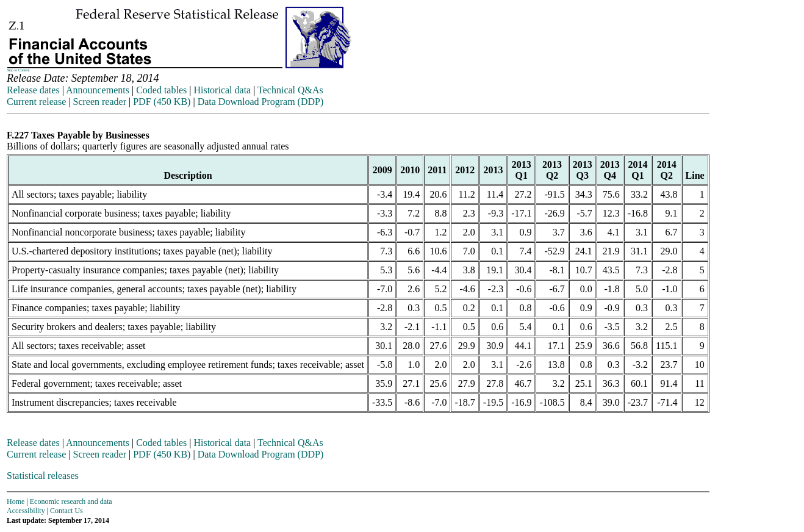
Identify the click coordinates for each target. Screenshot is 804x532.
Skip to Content (18, 70)
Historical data (222, 90)
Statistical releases (43, 476)
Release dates (33, 90)
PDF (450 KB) (162, 102)
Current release (36, 102)
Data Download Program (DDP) (261, 102)
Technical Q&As (290, 90)
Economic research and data (71, 501)
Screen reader (99, 102)
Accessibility (26, 511)
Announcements (98, 90)
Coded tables (161, 90)
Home (16, 501)
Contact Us (66, 511)
